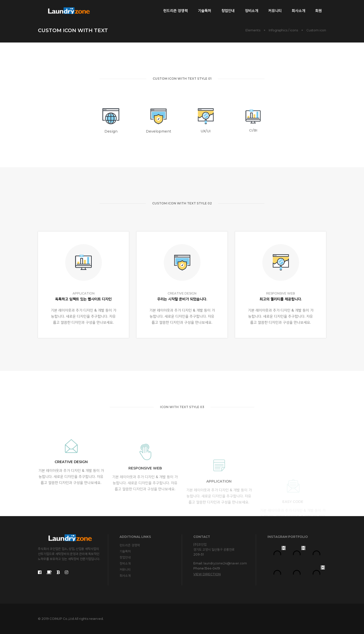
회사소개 (298, 9)
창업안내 (227, 9)
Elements (253, 30)
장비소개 (251, 9)
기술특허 (204, 9)
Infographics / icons (283, 30)
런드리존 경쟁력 (175, 9)
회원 (318, 9)
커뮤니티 (274, 9)
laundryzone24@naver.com (225, 563)
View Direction (207, 574)
